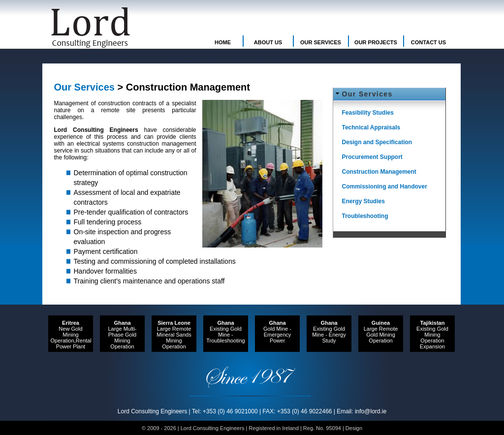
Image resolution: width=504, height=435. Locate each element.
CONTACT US (428, 42)
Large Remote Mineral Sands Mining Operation (174, 335)
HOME (223, 42)
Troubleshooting (365, 216)
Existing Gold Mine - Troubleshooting (225, 332)
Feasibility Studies (368, 113)
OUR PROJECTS (376, 42)
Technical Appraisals (371, 127)
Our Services (367, 94)
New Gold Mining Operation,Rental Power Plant (71, 335)
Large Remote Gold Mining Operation (381, 332)
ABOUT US (268, 42)
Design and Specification (377, 142)
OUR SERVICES (321, 42)
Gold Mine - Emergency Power (277, 332)
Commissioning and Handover (385, 186)
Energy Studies (363, 201)
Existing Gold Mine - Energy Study (329, 332)
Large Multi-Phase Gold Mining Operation (122, 335)
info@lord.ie (371, 411)
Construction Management (379, 172)
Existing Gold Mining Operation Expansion (432, 335)
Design (354, 428)
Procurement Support (372, 157)
